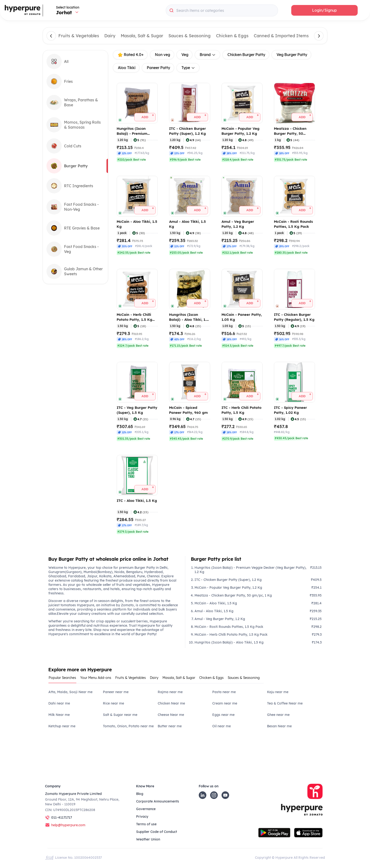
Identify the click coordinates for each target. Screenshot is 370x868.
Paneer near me (116, 692)
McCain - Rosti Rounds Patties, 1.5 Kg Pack (229, 627)
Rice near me (113, 703)
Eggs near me (223, 715)
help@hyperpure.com (68, 825)
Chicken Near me (171, 703)
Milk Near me (59, 715)
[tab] (64, 679)
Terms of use (146, 824)
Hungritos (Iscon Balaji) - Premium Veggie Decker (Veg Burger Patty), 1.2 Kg (250, 570)
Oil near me (222, 726)
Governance (146, 809)
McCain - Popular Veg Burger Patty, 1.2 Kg (228, 588)
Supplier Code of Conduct (157, 832)
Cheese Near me (171, 715)
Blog (140, 794)
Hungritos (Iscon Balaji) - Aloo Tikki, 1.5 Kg (229, 642)
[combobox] (222, 10)
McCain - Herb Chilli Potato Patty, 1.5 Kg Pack (231, 635)
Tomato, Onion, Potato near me (128, 726)
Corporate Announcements (158, 801)
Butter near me (170, 726)
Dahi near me (59, 703)
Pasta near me (224, 692)
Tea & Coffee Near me (285, 703)
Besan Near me (279, 726)
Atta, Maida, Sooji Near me (70, 692)
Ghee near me (278, 715)
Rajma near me (170, 692)
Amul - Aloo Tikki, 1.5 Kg (214, 611)
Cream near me (225, 703)
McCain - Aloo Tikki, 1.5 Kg (216, 603)
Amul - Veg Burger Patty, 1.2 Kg (220, 619)
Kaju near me (278, 692)
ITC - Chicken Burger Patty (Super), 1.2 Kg (228, 580)
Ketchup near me (62, 726)
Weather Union (148, 839)
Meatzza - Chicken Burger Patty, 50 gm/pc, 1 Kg (233, 595)
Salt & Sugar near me (120, 715)
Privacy (142, 817)
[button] (324, 10)
